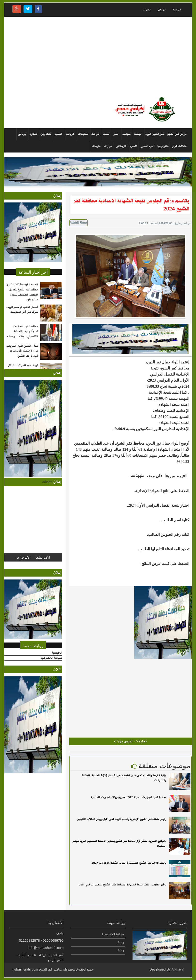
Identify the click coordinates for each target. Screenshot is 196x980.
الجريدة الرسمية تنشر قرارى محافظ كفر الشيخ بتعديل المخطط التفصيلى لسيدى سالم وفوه (22, 292)
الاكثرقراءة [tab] (24, 557)
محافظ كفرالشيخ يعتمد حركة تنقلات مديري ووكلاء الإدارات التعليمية (129, 797)
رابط (121, 943)
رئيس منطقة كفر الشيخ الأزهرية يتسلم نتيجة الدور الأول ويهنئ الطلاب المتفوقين (122, 819)
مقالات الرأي (179, 146)
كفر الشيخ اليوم (155, 134)
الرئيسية (177, 10)
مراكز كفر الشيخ (177, 134)
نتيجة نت (138, 476)
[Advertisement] (98, 57)
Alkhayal (178, 969)
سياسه (126, 134)
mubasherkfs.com (25, 969)
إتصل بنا (147, 10)
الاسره (134, 146)
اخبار (116, 134)
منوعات (96, 146)
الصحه (106, 134)
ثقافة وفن (46, 134)
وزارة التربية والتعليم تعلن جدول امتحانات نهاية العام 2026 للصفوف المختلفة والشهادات (124, 778)
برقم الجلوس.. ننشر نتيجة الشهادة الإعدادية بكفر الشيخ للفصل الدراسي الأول (123, 885)
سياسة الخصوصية (51, 658)
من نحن (162, 10)
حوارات (108, 146)
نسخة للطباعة (78, 223)
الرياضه (70, 134)
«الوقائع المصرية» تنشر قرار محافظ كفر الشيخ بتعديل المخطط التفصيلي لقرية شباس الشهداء (119, 844)
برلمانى (22, 134)
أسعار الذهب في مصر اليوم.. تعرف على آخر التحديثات (22, 310)
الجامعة (138, 134)
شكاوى (33, 134)
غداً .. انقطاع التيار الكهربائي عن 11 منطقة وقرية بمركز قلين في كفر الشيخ (22, 351)
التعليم (59, 134)
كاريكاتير (121, 146)
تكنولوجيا (163, 146)
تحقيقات (83, 134)
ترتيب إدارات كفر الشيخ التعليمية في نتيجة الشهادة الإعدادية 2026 (129, 863)
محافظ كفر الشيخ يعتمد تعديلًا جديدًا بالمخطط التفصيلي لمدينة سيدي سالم (22, 332)
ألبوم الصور (148, 146)
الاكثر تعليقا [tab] (43, 557)
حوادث (95, 134)
